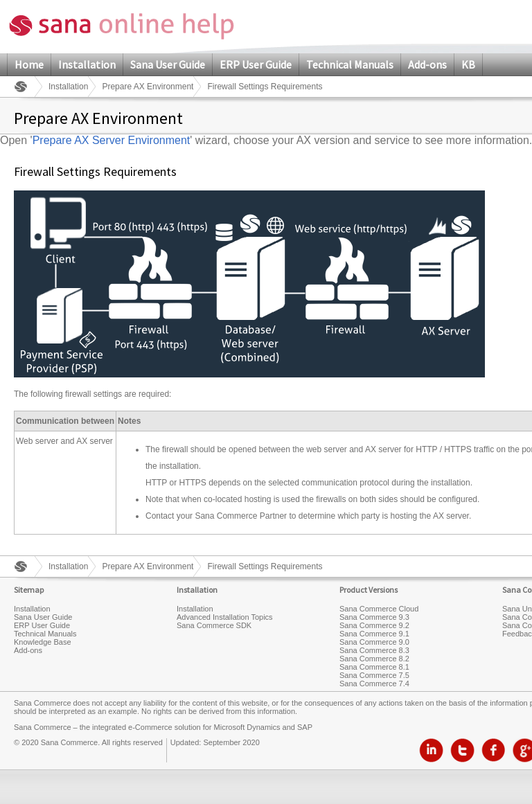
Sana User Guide (168, 64)
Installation (87, 64)
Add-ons (427, 64)
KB (468, 64)
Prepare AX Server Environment (112, 140)
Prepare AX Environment (148, 87)
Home (29, 64)
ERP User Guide (256, 64)
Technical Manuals (350, 64)
